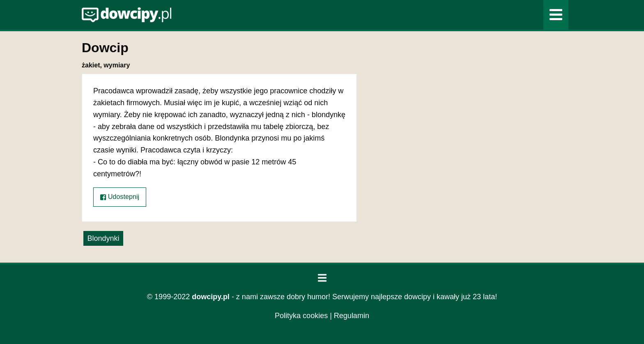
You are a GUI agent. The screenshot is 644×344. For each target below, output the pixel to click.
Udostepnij (120, 197)
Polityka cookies (301, 316)
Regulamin (352, 316)
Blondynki (103, 238)
